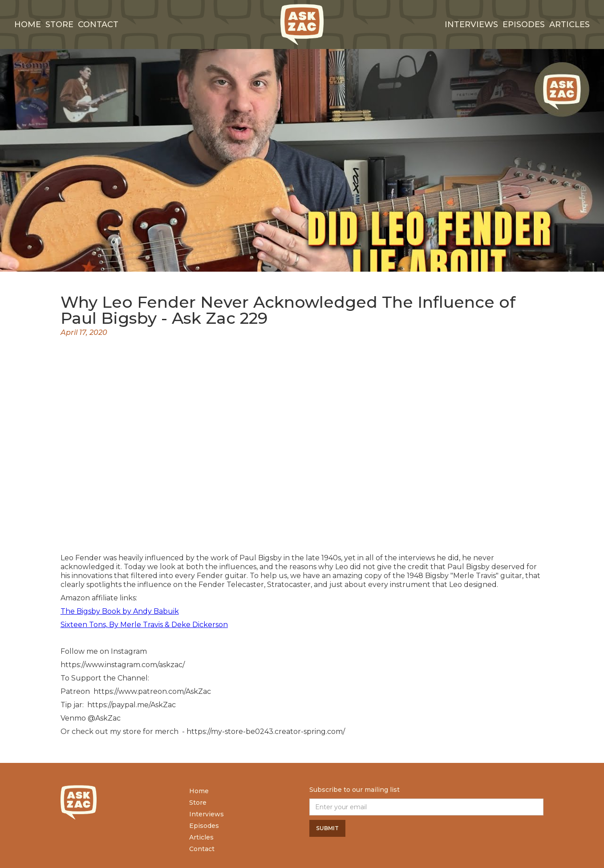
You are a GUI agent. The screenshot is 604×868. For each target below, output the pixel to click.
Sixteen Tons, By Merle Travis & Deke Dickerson (144, 625)
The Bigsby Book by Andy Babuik (120, 611)
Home (28, 24)
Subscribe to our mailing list (355, 790)
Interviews (207, 814)
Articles (570, 24)
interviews (471, 24)
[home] (302, 24)
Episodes (524, 24)
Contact (98, 24)
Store (59, 24)
